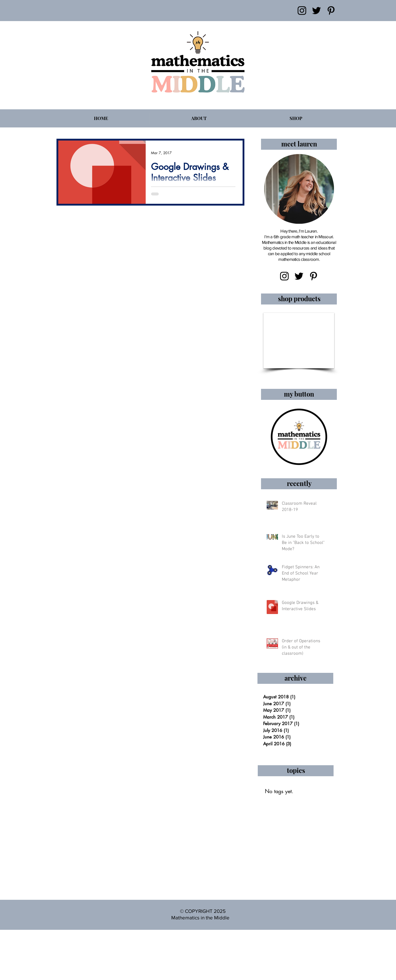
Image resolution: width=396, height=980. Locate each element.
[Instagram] (302, 11)
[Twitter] (316, 11)
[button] (299, 341)
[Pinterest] (331, 11)
